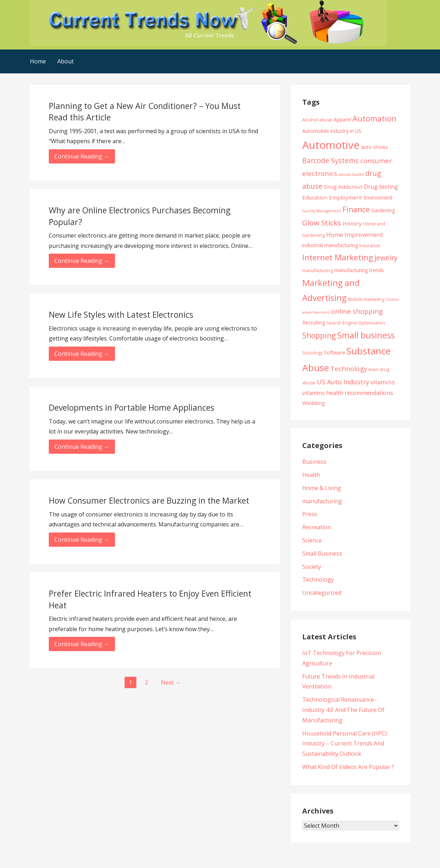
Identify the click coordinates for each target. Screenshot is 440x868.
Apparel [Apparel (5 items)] (342, 119)
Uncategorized (322, 593)
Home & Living (322, 488)
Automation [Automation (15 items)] (374, 118)
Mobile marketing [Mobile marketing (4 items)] (366, 299)
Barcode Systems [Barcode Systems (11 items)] (331, 160)
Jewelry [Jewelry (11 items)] (386, 258)
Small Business (322, 553)
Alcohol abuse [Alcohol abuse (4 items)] (317, 120)
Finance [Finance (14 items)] (356, 209)
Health (311, 475)
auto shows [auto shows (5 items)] (374, 147)
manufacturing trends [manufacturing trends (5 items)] (359, 270)
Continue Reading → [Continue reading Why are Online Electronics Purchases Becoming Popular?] (82, 261)
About (66, 61)
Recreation (317, 527)
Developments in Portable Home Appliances (132, 407)
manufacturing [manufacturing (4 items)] (318, 271)
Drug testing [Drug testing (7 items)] (381, 187)
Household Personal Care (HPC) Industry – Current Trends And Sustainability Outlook (345, 744)
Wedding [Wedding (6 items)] (314, 403)
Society (312, 567)
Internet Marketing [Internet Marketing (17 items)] (338, 257)
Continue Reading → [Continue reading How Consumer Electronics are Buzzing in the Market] (82, 540)
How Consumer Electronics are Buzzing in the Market (149, 500)
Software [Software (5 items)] (334, 352)
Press (310, 514)
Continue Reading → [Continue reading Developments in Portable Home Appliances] (82, 447)
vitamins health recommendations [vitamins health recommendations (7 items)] (348, 393)
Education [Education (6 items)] (315, 197)
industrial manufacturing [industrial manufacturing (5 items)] (330, 245)
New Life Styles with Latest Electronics (121, 315)
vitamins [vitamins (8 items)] (383, 382)
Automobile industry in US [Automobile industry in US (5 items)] (332, 131)
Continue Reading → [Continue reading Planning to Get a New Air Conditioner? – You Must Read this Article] (82, 156)
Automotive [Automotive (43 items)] (331, 145)
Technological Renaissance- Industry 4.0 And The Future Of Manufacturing (343, 710)
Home (38, 61)
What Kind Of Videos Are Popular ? (348, 767)
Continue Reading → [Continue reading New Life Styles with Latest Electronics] (82, 354)
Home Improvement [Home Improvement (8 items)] (355, 235)
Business (314, 462)
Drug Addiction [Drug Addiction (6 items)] (343, 187)
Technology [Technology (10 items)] (349, 368)
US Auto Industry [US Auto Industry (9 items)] (343, 382)
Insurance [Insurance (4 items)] (370, 246)
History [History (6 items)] (352, 223)
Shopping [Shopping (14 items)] (319, 335)
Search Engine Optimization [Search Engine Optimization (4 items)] (356, 323)
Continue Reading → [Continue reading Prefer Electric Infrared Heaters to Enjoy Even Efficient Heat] (82, 644)
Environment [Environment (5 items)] (378, 197)
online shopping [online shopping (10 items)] (357, 311)
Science (312, 540)
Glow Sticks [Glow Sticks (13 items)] (322, 223)
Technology (318, 579)
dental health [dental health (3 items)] (351, 175)
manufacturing (322, 501)
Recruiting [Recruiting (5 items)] (314, 323)
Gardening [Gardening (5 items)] (383, 210)
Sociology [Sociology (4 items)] (312, 353)
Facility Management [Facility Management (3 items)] (322, 211)
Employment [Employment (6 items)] (345, 197)
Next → (171, 682)
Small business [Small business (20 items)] (366, 335)
